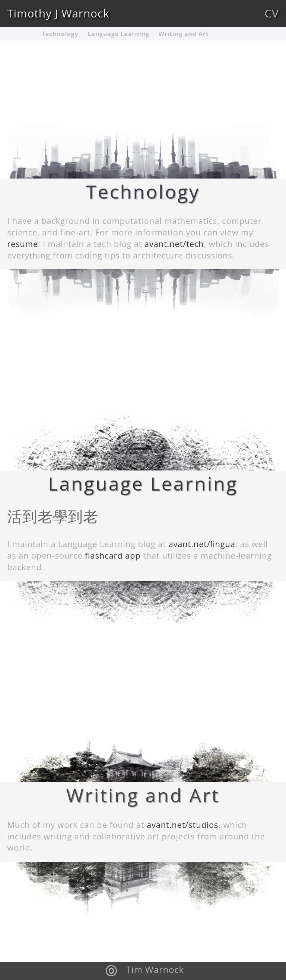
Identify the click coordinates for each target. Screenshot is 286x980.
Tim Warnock (155, 969)
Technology (60, 34)
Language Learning (118, 34)
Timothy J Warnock (58, 13)
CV (271, 13)
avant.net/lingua (202, 544)
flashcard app (113, 555)
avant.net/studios (182, 825)
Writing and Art (184, 34)
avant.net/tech (174, 244)
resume (23, 244)
